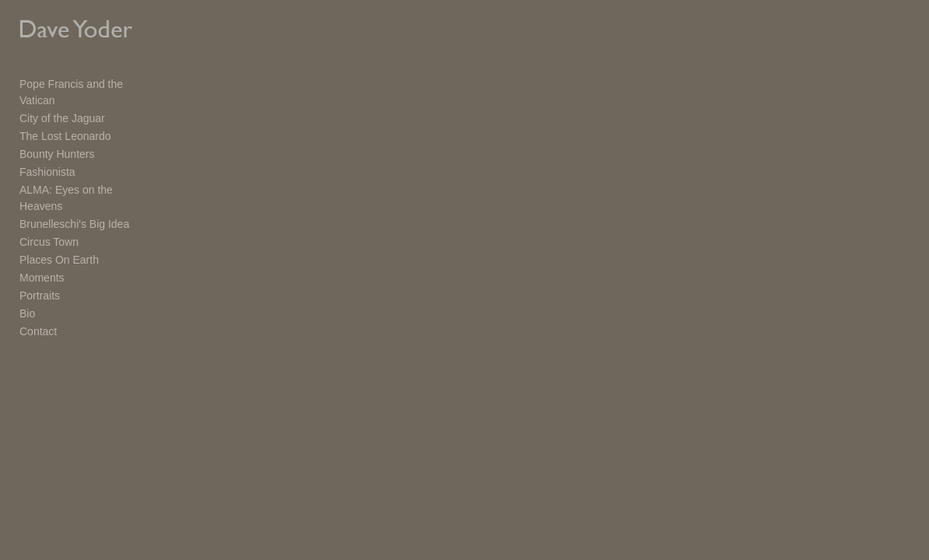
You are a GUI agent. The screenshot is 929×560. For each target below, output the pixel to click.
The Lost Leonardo (65, 124)
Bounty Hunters (57, 142)
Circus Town (49, 213)
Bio (27, 285)
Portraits (40, 267)
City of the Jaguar (62, 106)
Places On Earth (59, 231)
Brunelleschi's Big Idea (74, 195)
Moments (42, 249)
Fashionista (47, 159)
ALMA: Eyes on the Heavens (89, 177)
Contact (38, 303)
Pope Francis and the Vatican (91, 88)
